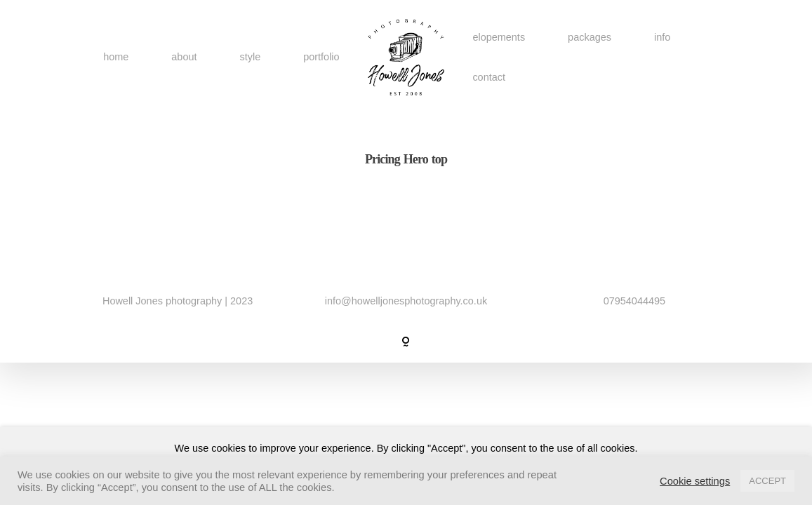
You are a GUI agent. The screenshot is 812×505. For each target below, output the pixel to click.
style (250, 57)
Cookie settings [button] (695, 481)
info (662, 36)
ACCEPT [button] (767, 481)
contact (489, 77)
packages (590, 36)
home (116, 57)
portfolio (321, 57)
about (184, 57)
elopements (499, 36)
